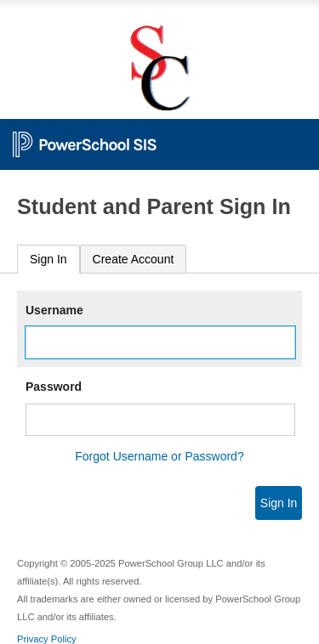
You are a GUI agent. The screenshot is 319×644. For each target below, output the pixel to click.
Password (54, 387)
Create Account (134, 259)
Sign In (48, 259)
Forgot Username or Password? (159, 456)
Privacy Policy (47, 639)
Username (54, 310)
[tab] (48, 260)
